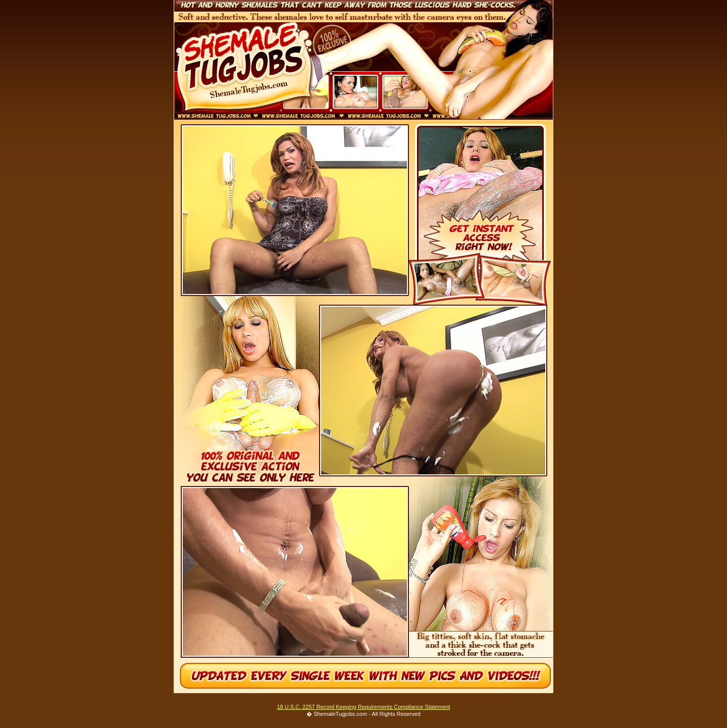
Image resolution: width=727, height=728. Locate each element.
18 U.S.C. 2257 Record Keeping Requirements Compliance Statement (363, 707)
